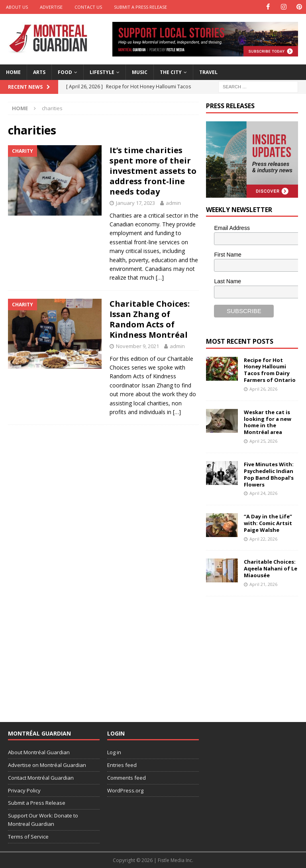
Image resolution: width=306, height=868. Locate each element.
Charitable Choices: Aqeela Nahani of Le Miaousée (271, 568)
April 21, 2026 (263, 584)
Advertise (51, 7)
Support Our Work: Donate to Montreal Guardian (43, 820)
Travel (208, 72)
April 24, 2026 (263, 493)
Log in (114, 752)
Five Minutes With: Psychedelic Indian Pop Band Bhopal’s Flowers (269, 474)
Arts (39, 72)
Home (13, 72)
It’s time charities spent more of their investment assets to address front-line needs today (153, 171)
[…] (160, 277)
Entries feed (122, 765)
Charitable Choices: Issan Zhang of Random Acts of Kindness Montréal (150, 319)
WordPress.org (125, 790)
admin (173, 203)
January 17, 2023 (135, 203)
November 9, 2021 (137, 346)
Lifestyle (102, 72)
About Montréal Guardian (39, 752)
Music (140, 72)
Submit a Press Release (140, 7)
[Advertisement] (256, 654)
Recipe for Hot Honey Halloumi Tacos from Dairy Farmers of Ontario (270, 370)
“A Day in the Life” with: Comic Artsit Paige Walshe (268, 523)
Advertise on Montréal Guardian (47, 765)
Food (65, 72)
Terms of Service (28, 837)
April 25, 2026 (263, 441)
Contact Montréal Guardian (41, 778)
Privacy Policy (24, 790)
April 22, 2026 (263, 539)
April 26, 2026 (263, 389)
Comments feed (127, 778)
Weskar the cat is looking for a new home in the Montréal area (268, 422)
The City (171, 72)
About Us (17, 7)
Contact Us (88, 7)
